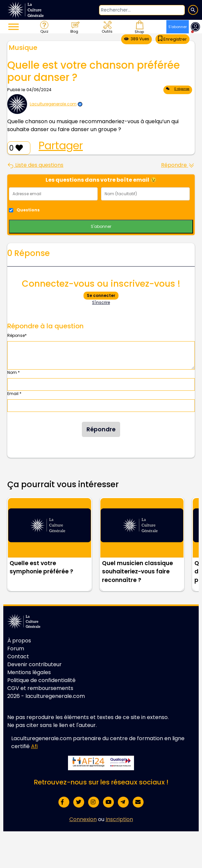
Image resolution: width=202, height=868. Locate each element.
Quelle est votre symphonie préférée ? (41, 567)
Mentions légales (29, 672)
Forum (16, 649)
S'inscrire (101, 302)
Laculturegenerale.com (53, 104)
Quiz (44, 27)
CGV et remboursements (40, 688)
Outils (107, 27)
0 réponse (178, 90)
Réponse (17, 335)
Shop (139, 27)
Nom (14, 372)
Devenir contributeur (34, 664)
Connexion (83, 819)
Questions (28, 210)
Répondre (178, 165)
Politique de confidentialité (41, 680)
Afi (34, 746)
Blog (75, 27)
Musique (23, 48)
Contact (18, 656)
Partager (61, 146)
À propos (19, 641)
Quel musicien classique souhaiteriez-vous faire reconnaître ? (137, 572)
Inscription (119, 819)
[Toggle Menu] (14, 27)
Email (14, 394)
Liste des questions (35, 165)
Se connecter (101, 295)
